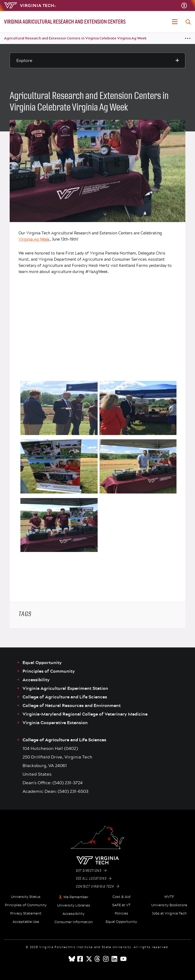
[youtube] (123, 959)
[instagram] (106, 959)
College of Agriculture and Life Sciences (65, 697)
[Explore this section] (97, 60)
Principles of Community (49, 671)
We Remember (76, 897)
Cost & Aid (121, 897)
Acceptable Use (26, 922)
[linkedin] (115, 959)
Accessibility (36, 680)
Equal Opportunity (42, 662)
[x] (89, 959)
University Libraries (74, 905)
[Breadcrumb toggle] (188, 38)
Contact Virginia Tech (98, 887)
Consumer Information (74, 922)
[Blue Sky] (72, 959)
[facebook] (80, 959)
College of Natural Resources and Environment (72, 705)
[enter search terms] (188, 22)
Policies (122, 913)
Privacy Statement (26, 913)
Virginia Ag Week (34, 239)
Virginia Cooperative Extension (55, 723)
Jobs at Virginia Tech (169, 913)
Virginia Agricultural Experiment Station (65, 688)
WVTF (169, 897)
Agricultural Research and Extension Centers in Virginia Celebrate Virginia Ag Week (75, 38)
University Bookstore (169, 905)
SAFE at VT (121, 905)
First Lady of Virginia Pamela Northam (101, 253)
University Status (26, 897)
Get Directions (91, 871)
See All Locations (94, 879)
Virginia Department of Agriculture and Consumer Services (93, 259)
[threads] (98, 959)
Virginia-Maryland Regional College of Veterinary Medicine (85, 714)
